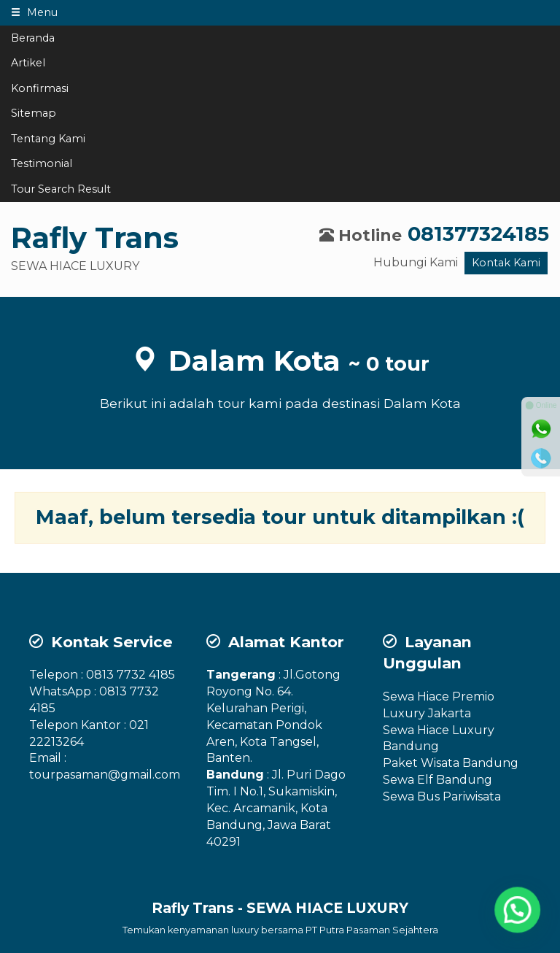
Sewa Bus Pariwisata (442, 796)
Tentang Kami (48, 139)
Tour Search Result (61, 189)
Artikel (28, 63)
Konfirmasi (40, 88)
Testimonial (42, 163)
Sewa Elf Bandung (437, 780)
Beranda (33, 38)
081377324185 (478, 234)
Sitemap (34, 113)
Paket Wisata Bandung (451, 763)
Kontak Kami (506, 263)
